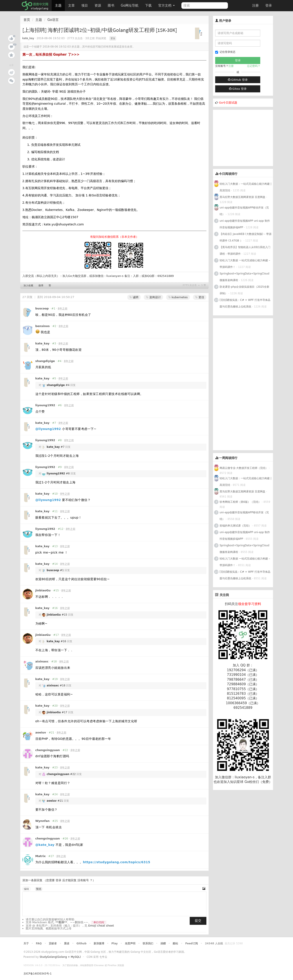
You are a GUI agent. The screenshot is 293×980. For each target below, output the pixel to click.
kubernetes (178, 297)
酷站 (175, 943)
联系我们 (148, 943)
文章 (71, 5)
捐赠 (163, 943)
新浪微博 (99, 943)
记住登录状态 (225, 52)
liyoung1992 (45, 405)
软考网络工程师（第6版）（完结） (240, 502)
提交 (198, 921)
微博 (41, 286)
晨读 (67, 943)
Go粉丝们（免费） (258, 782)
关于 (26, 943)
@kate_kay (45, 845)
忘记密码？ (254, 66)
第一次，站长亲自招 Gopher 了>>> (51, 55)
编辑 (26, 889)
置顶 (113, 38)
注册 (255, 5)
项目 (85, 5)
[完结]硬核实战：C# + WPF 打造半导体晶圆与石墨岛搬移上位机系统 (245, 303)
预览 (39, 889)
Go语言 (53, 20)
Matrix (41, 856)
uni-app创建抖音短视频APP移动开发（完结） (244, 211)
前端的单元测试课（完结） (235, 526)
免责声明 (130, 943)
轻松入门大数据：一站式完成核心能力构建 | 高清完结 (246, 187)
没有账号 (83, 880)
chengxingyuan (48, 750)
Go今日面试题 (228, 103)
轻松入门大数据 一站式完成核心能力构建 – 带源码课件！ (245, 264)
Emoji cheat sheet (101, 926)
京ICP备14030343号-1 (38, 974)
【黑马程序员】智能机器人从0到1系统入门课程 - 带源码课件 (245, 250)
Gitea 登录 (238, 89)
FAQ (39, 943)
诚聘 (134, 297)
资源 (98, 5)
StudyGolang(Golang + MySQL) (60, 957)
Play (115, 943)
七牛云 (103, 957)
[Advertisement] (246, 137)
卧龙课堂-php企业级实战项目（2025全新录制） (244, 290)
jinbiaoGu (43, 590)
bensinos (43, 326)
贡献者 (53, 943)
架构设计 (153, 297)
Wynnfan (43, 821)
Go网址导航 (130, 4)
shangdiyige (45, 361)
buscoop (42, 308)
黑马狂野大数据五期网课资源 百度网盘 (242, 197)
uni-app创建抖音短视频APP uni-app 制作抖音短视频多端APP (245, 224)
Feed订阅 (192, 943)
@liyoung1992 (48, 429)
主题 (58, 5)
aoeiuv (41, 732)
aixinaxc (42, 661)
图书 (111, 5)
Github (81, 943)
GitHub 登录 (238, 80)
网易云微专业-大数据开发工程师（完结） (244, 468)
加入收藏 (28, 286)
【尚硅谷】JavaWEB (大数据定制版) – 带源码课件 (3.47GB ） (246, 237)
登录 (269, 5)
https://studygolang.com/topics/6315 (116, 862)
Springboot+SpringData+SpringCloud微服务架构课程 (244, 277)
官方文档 (167, 5)
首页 (27, 20)
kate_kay (28, 38)
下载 (148, 5)
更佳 (200, 297)
